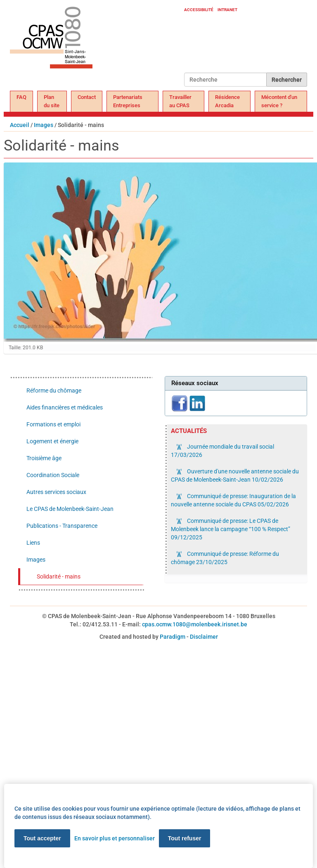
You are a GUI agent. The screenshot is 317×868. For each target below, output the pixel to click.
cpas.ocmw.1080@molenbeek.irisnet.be (195, 624)
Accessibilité (199, 10)
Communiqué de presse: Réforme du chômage (225, 558)
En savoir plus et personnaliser (115, 838)
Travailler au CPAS (180, 101)
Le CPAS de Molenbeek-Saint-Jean (70, 509)
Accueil (20, 125)
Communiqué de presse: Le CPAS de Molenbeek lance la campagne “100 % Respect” (231, 529)
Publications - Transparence (62, 526)
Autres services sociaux (56, 492)
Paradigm (173, 637)
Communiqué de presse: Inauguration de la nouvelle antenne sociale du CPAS (233, 500)
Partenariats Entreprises (128, 101)
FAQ (21, 97)
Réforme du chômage (54, 390)
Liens (33, 543)
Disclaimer (204, 637)
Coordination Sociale (53, 475)
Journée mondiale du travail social (222, 451)
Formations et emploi (53, 424)
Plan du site (52, 101)
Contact (87, 97)
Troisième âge (44, 458)
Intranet (227, 10)
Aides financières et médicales (65, 407)
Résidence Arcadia (227, 101)
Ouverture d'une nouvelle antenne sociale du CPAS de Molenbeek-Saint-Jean (235, 475)
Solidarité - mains (59, 576)
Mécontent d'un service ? (279, 101)
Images (44, 125)
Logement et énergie (52, 441)
